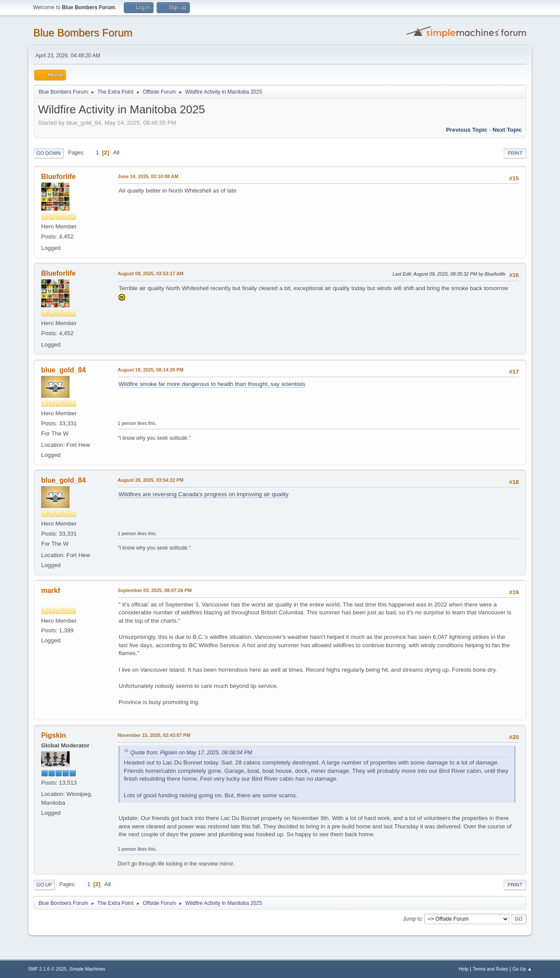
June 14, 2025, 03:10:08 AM (148, 176)
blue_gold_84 (63, 370)
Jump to (412, 919)
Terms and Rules (491, 969)
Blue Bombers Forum (83, 33)
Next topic (507, 130)
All (116, 152)
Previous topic (467, 130)
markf (51, 591)
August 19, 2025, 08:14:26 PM (150, 370)
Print (515, 153)
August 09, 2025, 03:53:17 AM (151, 273)
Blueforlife (58, 177)
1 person (127, 423)
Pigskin (54, 735)
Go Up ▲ (522, 969)
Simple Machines (87, 969)
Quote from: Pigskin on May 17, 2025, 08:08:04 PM (191, 753)
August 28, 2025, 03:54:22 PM (150, 480)
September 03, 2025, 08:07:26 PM (155, 590)
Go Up (44, 885)
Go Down (49, 153)
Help (464, 969)
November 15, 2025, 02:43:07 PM (154, 735)
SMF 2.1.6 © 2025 (47, 969)
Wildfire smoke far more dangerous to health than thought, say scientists (212, 384)
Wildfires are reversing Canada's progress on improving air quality (204, 494)
